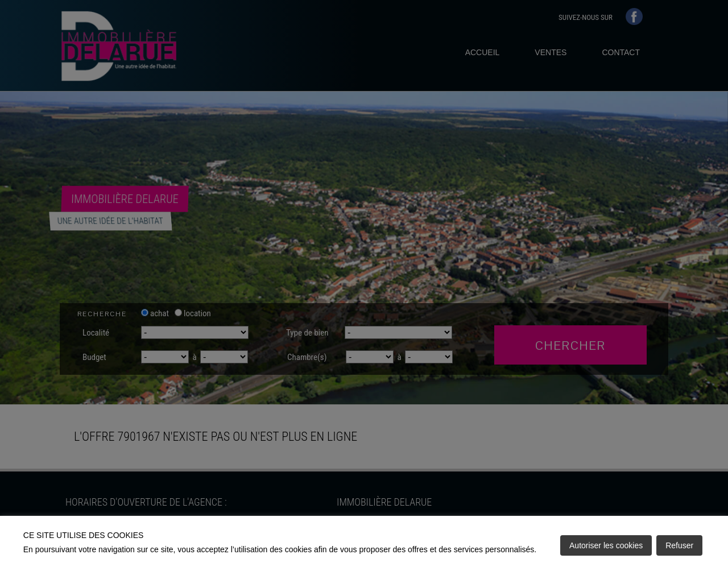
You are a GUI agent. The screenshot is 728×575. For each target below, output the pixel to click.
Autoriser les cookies (606, 545)
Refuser (679, 545)
